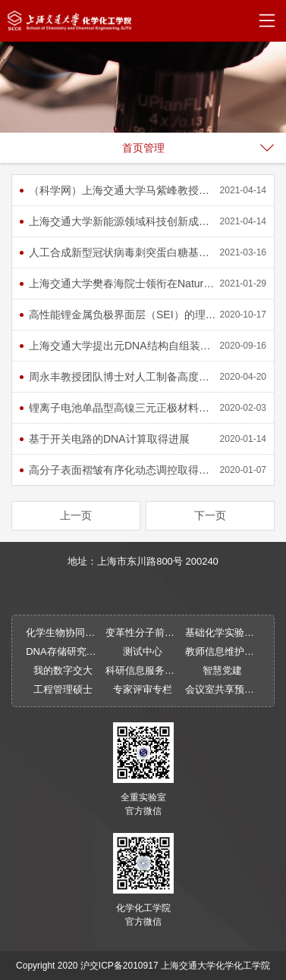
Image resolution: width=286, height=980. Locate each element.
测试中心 (143, 651)
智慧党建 (222, 670)
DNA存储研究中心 (63, 651)
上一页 (76, 515)
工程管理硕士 (63, 689)
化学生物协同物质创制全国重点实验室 (63, 632)
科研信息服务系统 (143, 670)
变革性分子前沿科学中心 (143, 632)
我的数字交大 (63, 670)
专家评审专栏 (143, 689)
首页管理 (143, 148)
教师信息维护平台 (223, 651)
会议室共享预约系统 (223, 689)
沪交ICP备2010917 (119, 966)
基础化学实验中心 (223, 632)
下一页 (210, 515)
